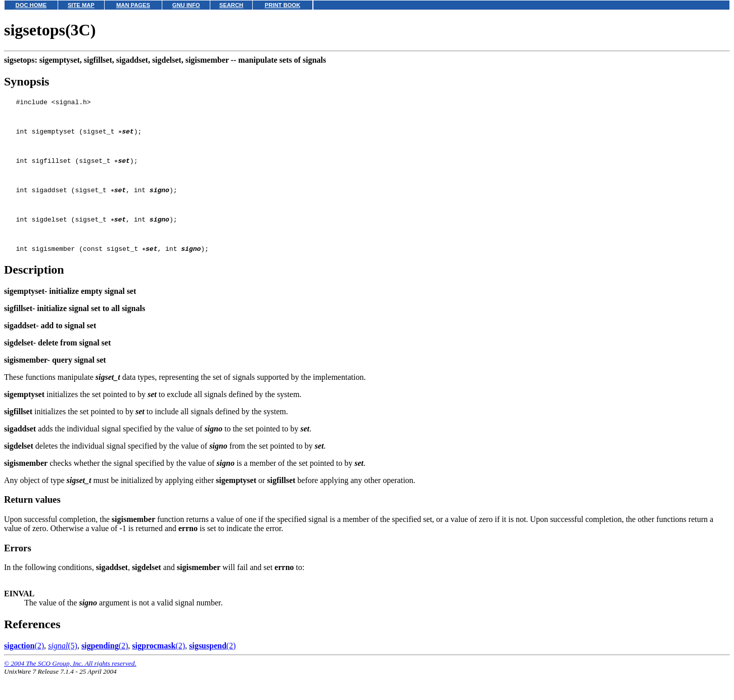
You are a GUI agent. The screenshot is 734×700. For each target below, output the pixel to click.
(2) (24, 670)
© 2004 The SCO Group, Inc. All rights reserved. (70, 688)
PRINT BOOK (283, 5)
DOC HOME (31, 5)
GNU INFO (186, 5)
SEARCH (231, 5)
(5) (63, 670)
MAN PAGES (133, 5)
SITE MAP (81, 5)
